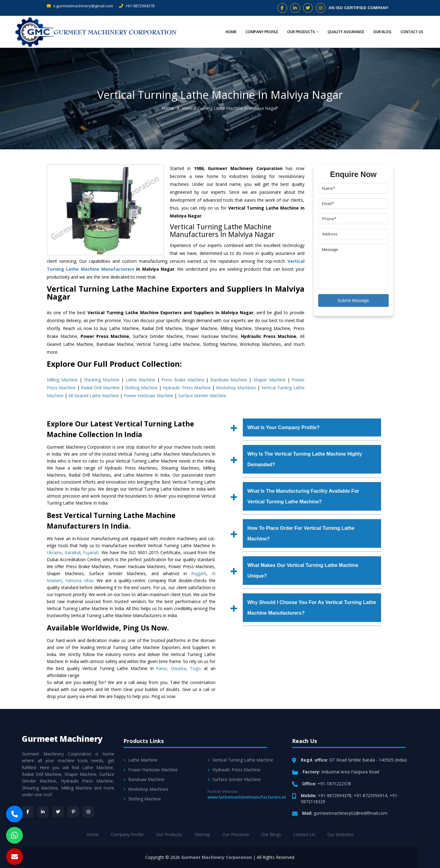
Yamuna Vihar (79, 580)
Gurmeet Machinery (62, 739)
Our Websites (340, 834)
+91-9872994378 (137, 6)
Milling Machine (62, 380)
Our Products (299, 32)
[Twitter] (58, 812)
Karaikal (72, 552)
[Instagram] (88, 812)
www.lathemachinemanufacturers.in (247, 797)
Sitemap (202, 834)
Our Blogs (271, 834)
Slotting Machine (141, 388)
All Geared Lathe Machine (94, 396)
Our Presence (236, 834)
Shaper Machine (270, 380)
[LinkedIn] (43, 812)
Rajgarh (199, 573)
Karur (162, 668)
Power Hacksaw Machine (148, 396)
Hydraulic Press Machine (187, 388)
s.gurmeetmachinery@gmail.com (80, 6)
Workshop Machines (236, 388)
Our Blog (380, 32)
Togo (195, 668)
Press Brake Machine (183, 380)
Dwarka (178, 668)
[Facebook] (28, 812)
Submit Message (353, 300)
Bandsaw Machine (229, 380)
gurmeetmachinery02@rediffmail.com (351, 813)
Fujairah (91, 552)
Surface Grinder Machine (202, 396)
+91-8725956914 (370, 795)
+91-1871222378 (334, 784)
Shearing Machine (102, 380)
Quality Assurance (343, 32)
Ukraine (54, 552)
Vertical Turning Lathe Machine (240, 760)
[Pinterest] (73, 812)
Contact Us (411, 32)
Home (226, 32)
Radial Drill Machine (100, 388)
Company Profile (257, 32)
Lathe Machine (140, 380)
